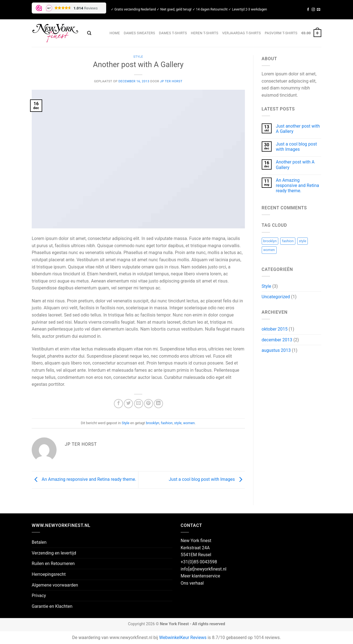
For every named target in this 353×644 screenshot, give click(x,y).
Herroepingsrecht (49, 574)
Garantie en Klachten (52, 606)
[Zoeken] (89, 33)
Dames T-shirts (173, 33)
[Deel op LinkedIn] (158, 404)
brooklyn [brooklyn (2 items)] (270, 241)
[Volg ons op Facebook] (308, 10)
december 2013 (277, 340)
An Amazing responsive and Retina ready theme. (84, 480)
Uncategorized (276, 297)
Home (115, 33)
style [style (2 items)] (303, 241)
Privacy (39, 596)
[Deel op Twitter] (128, 404)
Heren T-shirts (205, 33)
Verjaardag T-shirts (242, 33)
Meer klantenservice (200, 576)
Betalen (39, 542)
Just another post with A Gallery (298, 129)
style (178, 423)
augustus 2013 (276, 350)
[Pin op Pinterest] (149, 404)
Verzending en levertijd (54, 553)
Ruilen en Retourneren (53, 563)
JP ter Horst (171, 81)
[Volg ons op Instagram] (313, 10)
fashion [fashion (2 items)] (288, 241)
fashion (167, 423)
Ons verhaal (192, 583)
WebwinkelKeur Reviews (183, 638)
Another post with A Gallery (295, 165)
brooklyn (153, 423)
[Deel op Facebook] (118, 404)
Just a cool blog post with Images (207, 480)
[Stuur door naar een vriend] (139, 404)
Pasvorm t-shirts (281, 33)
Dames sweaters (140, 33)
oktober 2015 (275, 329)
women (189, 423)
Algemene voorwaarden (55, 585)
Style (138, 57)
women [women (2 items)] (269, 250)
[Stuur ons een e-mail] (319, 10)
